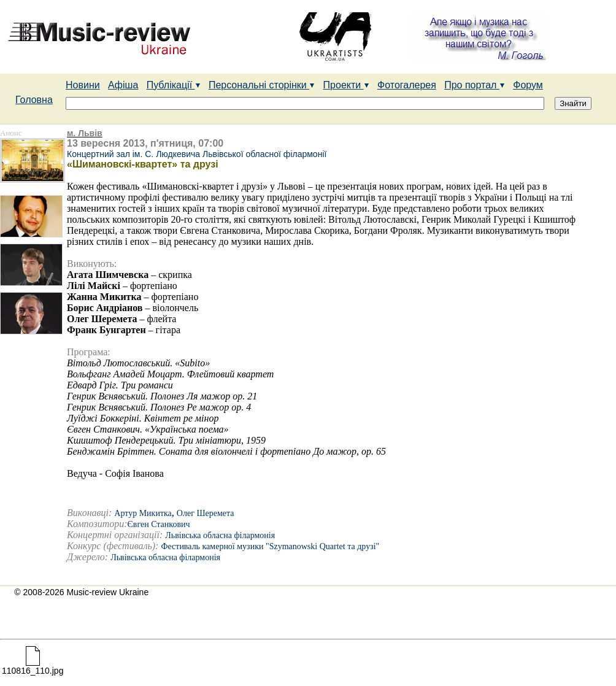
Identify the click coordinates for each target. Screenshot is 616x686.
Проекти (346, 85)
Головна (34, 100)
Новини (83, 85)
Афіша (123, 85)
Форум (528, 85)
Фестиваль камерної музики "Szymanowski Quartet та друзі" (270, 546)
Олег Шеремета (206, 513)
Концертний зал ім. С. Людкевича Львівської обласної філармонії (197, 154)
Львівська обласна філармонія (220, 535)
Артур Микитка (143, 513)
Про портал (475, 85)
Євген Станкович (159, 524)
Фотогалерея (407, 85)
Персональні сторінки (262, 85)
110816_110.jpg (33, 667)
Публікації (174, 85)
